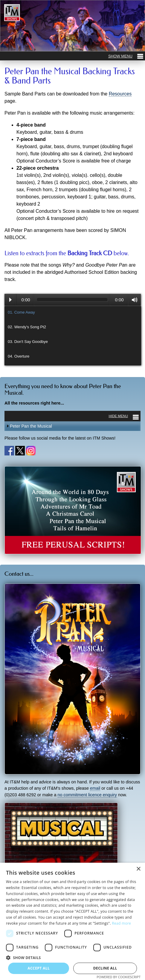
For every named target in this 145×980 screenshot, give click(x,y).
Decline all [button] (105, 968)
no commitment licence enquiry (87, 795)
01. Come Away (21, 312)
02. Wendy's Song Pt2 (27, 327)
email (95, 788)
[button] (72, 957)
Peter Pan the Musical (31, 426)
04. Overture (19, 356)
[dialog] (72, 921)
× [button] (138, 869)
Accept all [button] (39, 968)
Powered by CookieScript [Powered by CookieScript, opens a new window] (119, 977)
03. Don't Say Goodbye (28, 342)
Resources (120, 94)
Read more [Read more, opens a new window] (121, 923)
